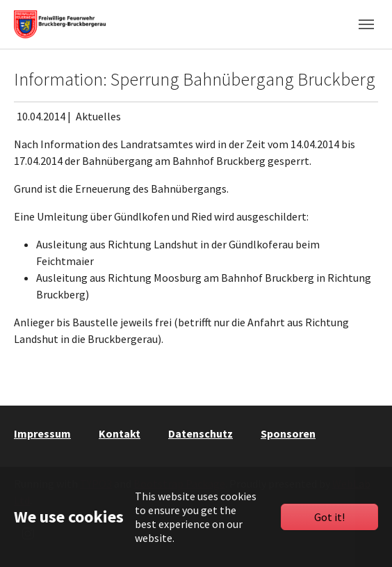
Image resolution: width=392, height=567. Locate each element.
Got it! (329, 517)
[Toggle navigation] (366, 24)
